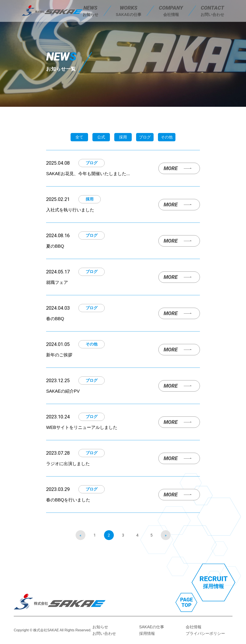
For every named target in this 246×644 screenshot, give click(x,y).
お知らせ (100, 627)
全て (79, 137)
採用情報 (147, 634)
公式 (101, 137)
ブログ (145, 137)
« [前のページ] (80, 535)
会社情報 (194, 627)
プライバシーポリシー (205, 634)
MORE (171, 168)
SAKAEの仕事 (151, 627)
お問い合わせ (104, 634)
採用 (123, 137)
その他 (167, 137)
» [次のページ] (166, 535)
